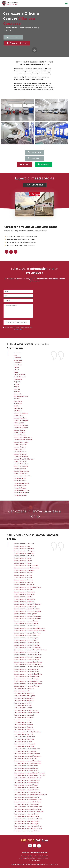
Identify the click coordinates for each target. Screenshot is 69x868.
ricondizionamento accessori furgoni (26, 640)
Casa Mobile (18, 379)
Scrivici (25, 164)
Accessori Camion (19, 430)
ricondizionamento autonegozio (24, 551)
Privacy (32, 860)
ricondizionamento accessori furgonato (27, 635)
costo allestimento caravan (23, 708)
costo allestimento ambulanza (24, 688)
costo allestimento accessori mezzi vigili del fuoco (30, 795)
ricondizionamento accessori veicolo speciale (29, 667)
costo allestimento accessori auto (25, 751)
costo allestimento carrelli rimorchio (26, 710)
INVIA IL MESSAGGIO (17, 322)
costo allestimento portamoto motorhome (28, 828)
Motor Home (18, 401)
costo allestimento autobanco (24, 693)
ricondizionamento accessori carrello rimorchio (30, 631)
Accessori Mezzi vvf (20, 461)
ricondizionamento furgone (23, 575)
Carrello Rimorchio (20, 377)
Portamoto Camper (20, 478)
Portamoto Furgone (20, 486)
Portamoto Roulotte (20, 495)
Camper (16, 370)
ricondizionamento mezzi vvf (23, 590)
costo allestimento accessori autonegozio (27, 756)
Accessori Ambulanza (21, 413)
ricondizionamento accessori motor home (28, 655)
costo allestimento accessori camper (26, 768)
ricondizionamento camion (23, 558)
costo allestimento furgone (23, 720)
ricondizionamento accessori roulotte (26, 660)
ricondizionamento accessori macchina (27, 643)
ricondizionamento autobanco (24, 549)
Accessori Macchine (20, 454)
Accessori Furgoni (19, 449)
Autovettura (18, 362)
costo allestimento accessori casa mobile (27, 778)
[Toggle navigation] (66, 4)
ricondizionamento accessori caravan (26, 626)
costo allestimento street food (24, 746)
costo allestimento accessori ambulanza (27, 749)
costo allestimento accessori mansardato (27, 792)
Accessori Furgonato (20, 445)
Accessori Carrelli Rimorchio (23, 437)
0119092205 (34, 158)
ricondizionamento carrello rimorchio (26, 568)
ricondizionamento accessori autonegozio (28, 611)
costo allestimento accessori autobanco (27, 754)
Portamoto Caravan (20, 481)
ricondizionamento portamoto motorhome (28, 684)
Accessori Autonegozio (21, 420)
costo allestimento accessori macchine (27, 790)
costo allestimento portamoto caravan (26, 816)
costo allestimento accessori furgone (26, 783)
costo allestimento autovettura (24, 698)
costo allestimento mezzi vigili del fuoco (27, 732)
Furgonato (17, 382)
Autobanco (17, 358)
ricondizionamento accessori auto (25, 607)
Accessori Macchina (20, 452)
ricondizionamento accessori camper (26, 623)
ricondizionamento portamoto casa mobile (28, 674)
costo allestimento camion (23, 703)
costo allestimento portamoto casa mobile (28, 819)
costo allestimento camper (23, 705)
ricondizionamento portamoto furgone (27, 676)
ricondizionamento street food (24, 602)
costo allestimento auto (22, 691)
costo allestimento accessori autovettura (27, 761)
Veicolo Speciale (19, 423)
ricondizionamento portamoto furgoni (26, 679)
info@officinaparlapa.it (29, 858)
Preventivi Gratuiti (17, 43)
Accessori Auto (18, 416)
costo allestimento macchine (23, 727)
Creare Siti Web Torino (51, 864)
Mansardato (18, 394)
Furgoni (16, 387)
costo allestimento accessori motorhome (27, 802)
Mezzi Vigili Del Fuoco (21, 396)
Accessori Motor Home (21, 464)
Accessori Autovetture (21, 428)
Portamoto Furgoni (20, 488)
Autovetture (18, 365)
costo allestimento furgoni (23, 722)
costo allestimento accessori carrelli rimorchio (29, 773)
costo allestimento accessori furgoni (26, 785)
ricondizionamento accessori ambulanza (27, 604)
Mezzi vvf (17, 399)
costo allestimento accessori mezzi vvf (27, 797)
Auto (15, 355)
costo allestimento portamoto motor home (28, 826)
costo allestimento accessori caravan (26, 771)
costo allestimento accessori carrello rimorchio (29, 775)
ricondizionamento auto (22, 546)
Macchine (17, 391)
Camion (16, 367)
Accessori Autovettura (21, 425)
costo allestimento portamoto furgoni (26, 824)
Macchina (17, 389)
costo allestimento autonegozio (24, 696)
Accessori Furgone (20, 447)
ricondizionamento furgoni (23, 578)
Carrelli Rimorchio (20, 375)
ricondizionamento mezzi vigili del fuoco (27, 587)
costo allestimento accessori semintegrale (28, 807)
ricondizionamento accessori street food (27, 664)
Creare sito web (21, 864)
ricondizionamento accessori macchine (27, 645)
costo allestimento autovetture (24, 701)
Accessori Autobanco (20, 418)
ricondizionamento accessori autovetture (27, 619)
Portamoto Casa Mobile (21, 483)
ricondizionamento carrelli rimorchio (26, 565)
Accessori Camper (20, 433)
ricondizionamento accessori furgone (26, 638)
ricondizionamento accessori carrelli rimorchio (29, 628)
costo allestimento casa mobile (24, 715)
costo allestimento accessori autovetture (27, 763)
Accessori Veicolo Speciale (22, 476)
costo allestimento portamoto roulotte (27, 831)
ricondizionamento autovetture (24, 556)
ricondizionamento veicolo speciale (25, 614)
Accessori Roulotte (20, 469)
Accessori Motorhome (21, 466)
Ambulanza (17, 353)
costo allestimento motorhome (24, 739)
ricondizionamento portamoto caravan (26, 672)
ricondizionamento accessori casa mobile (27, 633)
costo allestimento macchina (23, 725)
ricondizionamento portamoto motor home (28, 681)
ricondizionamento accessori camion (26, 621)
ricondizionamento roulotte (23, 597)
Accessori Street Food (21, 473)
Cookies (37, 860)
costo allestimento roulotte (23, 742)
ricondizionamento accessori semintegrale (28, 662)
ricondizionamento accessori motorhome (27, 657)
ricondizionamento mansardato (24, 585)
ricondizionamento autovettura (24, 553)
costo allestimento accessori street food (27, 809)
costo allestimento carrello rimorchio (26, 713)
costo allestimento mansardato (24, 730)
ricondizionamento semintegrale (25, 599)
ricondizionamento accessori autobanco (27, 609)
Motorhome (18, 404)
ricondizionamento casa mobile (24, 570)
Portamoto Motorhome (21, 493)
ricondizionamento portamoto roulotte (27, 686)
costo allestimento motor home (24, 737)
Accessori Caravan (20, 435)
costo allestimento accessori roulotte (26, 804)
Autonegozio (18, 360)
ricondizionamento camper (23, 561)
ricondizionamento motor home (24, 592)
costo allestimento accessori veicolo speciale (29, 812)
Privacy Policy (18, 329)
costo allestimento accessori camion (26, 766)
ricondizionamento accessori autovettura (27, 616)
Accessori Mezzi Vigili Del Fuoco (24, 459)
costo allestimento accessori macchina (26, 787)
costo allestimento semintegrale (24, 744)
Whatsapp (43, 164)
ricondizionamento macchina (23, 580)
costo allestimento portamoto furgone (27, 821)
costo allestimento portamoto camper (26, 814)
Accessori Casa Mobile (21, 442)
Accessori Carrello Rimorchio (23, 440)
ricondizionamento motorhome (24, 594)
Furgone (16, 384)
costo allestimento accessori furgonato (27, 780)
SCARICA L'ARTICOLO (35, 185)
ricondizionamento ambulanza (24, 544)
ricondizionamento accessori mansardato (27, 647)
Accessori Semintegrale (21, 471)
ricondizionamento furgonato (23, 573)
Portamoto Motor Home (22, 490)
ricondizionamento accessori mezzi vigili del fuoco (30, 650)
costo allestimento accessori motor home (28, 800)
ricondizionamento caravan (23, 563)
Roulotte (16, 406)
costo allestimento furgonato (23, 717)
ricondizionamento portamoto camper (26, 669)
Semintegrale (18, 408)
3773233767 (13, 37)
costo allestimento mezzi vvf (23, 734)
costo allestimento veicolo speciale (25, 759)
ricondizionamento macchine (23, 582)
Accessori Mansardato (21, 457)
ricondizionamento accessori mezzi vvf (27, 652)
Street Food (17, 411)
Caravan (16, 372)
